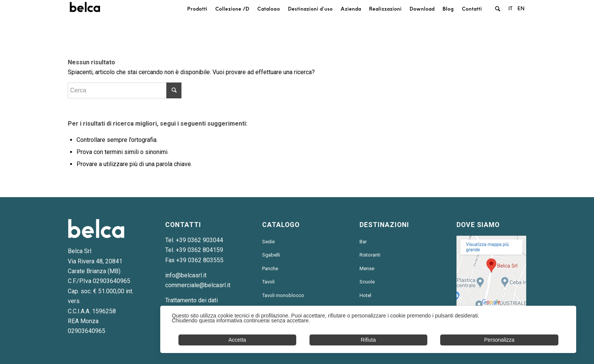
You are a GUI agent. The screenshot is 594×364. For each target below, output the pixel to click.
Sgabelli (271, 255)
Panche (270, 268)
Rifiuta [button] (368, 340)
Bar (363, 242)
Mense (367, 268)
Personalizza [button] (499, 340)
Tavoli (268, 282)
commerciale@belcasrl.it (198, 285)
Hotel (365, 295)
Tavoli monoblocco (283, 295)
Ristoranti (370, 255)
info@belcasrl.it (186, 275)
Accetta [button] (237, 340)
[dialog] (368, 329)
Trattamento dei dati (191, 300)
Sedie (268, 242)
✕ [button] (566, 316)
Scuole (367, 282)
